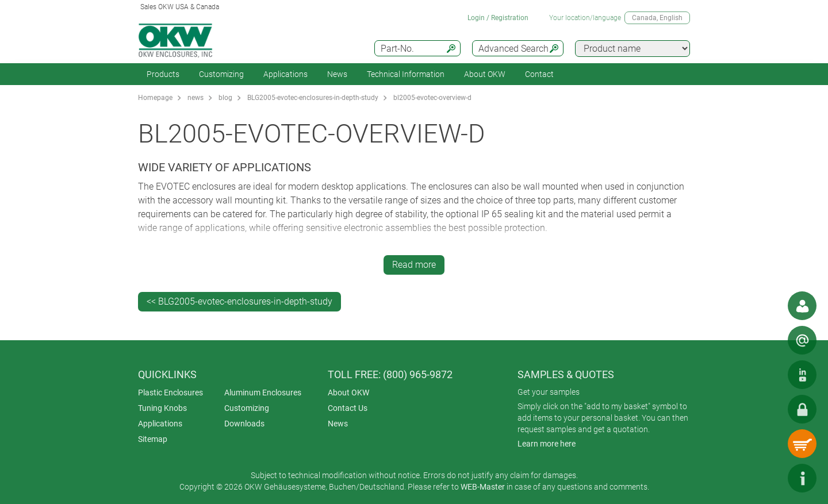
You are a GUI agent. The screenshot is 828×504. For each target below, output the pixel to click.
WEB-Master (483, 487)
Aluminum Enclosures (263, 393)
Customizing (221, 74)
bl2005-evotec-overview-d (432, 98)
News (337, 74)
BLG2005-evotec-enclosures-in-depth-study (313, 98)
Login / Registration (498, 18)
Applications (285, 74)
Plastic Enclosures (170, 393)
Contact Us (348, 408)
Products (163, 74)
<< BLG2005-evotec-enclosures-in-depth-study (239, 301)
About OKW (348, 393)
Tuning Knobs (162, 408)
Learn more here (547, 444)
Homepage (155, 98)
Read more (414, 265)
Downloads (244, 424)
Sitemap (153, 439)
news (195, 98)
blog (225, 98)
